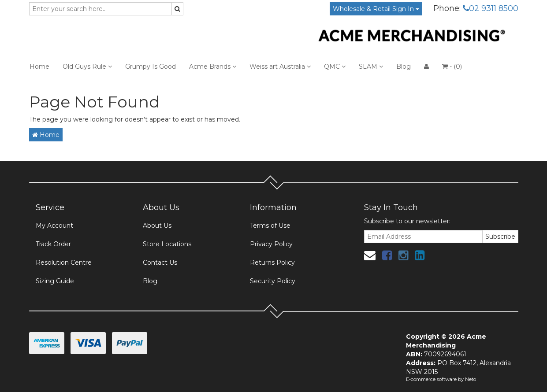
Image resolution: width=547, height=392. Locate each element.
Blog (404, 67)
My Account (54, 226)
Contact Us (160, 263)
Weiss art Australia (280, 67)
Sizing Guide (55, 281)
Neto (471, 379)
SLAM (371, 67)
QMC (335, 67)
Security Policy (273, 281)
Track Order (53, 244)
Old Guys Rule (87, 67)
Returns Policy (272, 263)
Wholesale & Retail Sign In (376, 9)
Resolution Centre (64, 263)
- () (452, 67)
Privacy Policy (271, 244)
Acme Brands (213, 67)
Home (39, 67)
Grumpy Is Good (151, 67)
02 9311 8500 (491, 8)
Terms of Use (270, 226)
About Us (157, 226)
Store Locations (167, 244)
